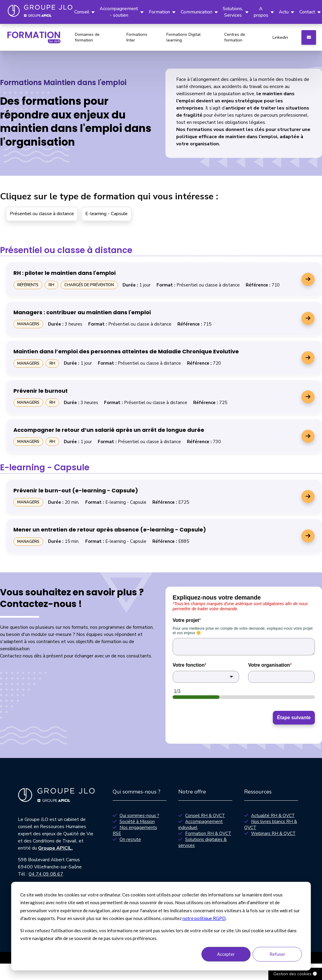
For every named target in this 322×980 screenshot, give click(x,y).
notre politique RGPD (204, 918)
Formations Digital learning (184, 37)
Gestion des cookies (295, 974)
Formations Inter (137, 37)
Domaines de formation (87, 37)
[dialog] (161, 926)
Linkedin (280, 37)
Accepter (226, 954)
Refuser (277, 954)
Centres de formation (235, 37)
